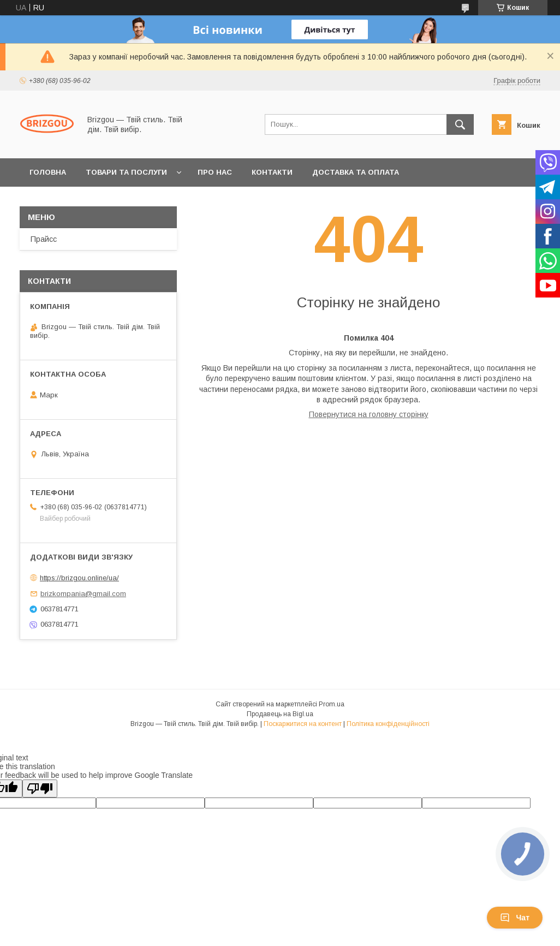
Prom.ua (332, 704)
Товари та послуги (126, 172)
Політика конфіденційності (388, 724)
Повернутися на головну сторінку (369, 414)
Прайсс (44, 239)
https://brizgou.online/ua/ (79, 578)
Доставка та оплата (356, 172)
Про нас (215, 172)
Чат (515, 918)
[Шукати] (460, 124)
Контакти (272, 172)
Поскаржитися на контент (303, 724)
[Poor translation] (40, 789)
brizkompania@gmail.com (83, 594)
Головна (48, 172)
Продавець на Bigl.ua (280, 714)
